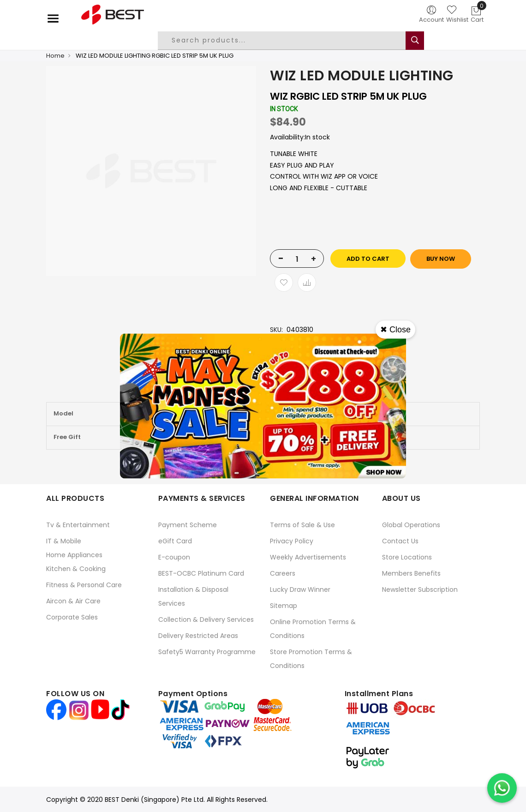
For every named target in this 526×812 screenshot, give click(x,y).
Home (55, 56)
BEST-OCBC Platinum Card (201, 573)
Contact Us (400, 541)
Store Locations (407, 557)
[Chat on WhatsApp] (502, 788)
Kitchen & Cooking (76, 569)
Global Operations (411, 525)
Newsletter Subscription (420, 589)
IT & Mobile (64, 541)
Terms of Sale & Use (302, 525)
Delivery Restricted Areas (198, 636)
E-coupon (174, 557)
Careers (283, 573)
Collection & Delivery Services (206, 620)
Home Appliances (74, 555)
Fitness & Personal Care (84, 585)
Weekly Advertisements (308, 557)
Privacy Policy (292, 541)
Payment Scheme (188, 525)
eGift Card (175, 541)
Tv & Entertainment (78, 525)
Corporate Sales (72, 617)
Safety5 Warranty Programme (207, 652)
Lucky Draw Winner (300, 589)
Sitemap (284, 606)
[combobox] (289, 41)
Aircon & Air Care (73, 601)
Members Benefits (411, 573)
